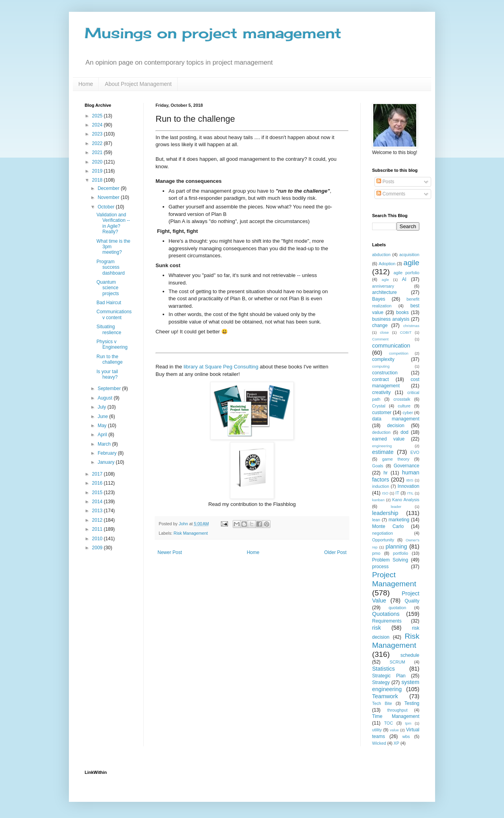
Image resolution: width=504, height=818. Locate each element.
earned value (388, 439)
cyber (408, 413)
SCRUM (397, 662)
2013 (98, 511)
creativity (381, 392)
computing (381, 366)
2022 (98, 143)
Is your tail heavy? (107, 374)
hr (386, 473)
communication (391, 346)
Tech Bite (382, 703)
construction (385, 373)
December (109, 188)
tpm (408, 723)
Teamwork (385, 696)
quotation (397, 608)
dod (404, 432)
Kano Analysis (406, 500)
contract (381, 379)
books (402, 312)
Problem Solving (390, 560)
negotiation (383, 533)
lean (376, 520)
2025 (98, 116)
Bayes (379, 299)
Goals (378, 466)
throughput (397, 710)
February (108, 453)
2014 (98, 502)
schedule (410, 655)
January (107, 462)
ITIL (410, 493)
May (103, 426)
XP (397, 743)
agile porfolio (406, 273)
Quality (412, 601)
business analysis (391, 319)
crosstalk (402, 399)
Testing (412, 703)
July (103, 407)
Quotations (386, 614)
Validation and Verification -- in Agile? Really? (113, 223)
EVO (415, 452)
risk (376, 628)
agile (411, 263)
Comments (391, 194)
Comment (380, 339)
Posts (385, 182)
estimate (383, 452)
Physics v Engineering (112, 344)
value (394, 730)
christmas (411, 326)
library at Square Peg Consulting (221, 367)
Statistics (384, 669)
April (103, 435)
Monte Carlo (388, 526)
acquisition (409, 255)
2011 (98, 529)
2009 (98, 548)
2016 (98, 483)
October (107, 207)
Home (86, 84)
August (106, 398)
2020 (98, 162)
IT (397, 493)
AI (404, 279)
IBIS (410, 480)
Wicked (379, 743)
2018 (98, 180)
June (103, 416)
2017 (98, 474)
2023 (98, 134)
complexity (383, 359)
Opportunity (383, 540)
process (380, 567)
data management (396, 419)
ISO (385, 493)
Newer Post (170, 552)
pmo (376, 553)
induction (381, 486)
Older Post (335, 552)
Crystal (379, 406)
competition (399, 353)
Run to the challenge (109, 359)
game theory (396, 459)
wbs (406, 736)
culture (404, 406)
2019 (98, 171)
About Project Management (138, 84)
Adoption (387, 264)
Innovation (409, 486)
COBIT (406, 332)
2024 (98, 125)
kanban (378, 500)
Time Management (396, 716)
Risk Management (191, 533)
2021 (98, 152)
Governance (407, 466)
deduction (381, 432)
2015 (98, 493)
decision (396, 426)
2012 (98, 520)
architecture (384, 292)
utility (377, 730)
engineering (382, 446)
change (380, 325)
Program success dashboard (111, 267)
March (105, 444)
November (109, 197)
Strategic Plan (389, 676)
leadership (385, 513)
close (384, 332)
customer (382, 413)
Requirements (387, 621)
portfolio (400, 553)
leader (396, 507)
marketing (399, 520)
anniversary (383, 286)
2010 (98, 539)
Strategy (381, 682)
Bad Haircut (109, 303)
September (110, 389)
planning (396, 547)
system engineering (396, 686)
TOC (388, 723)
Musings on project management (213, 33)
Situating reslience (109, 329)
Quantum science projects (108, 288)
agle (385, 280)
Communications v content (114, 314)
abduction (381, 255)
